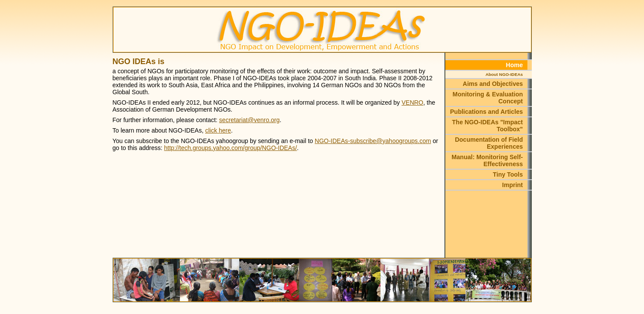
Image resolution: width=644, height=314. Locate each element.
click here (218, 130)
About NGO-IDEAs (504, 74)
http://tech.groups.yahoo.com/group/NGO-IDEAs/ (231, 148)
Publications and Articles (487, 112)
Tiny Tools (508, 174)
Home (515, 65)
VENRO (413, 102)
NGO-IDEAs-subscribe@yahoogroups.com (373, 141)
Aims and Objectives (493, 84)
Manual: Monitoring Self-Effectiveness (487, 160)
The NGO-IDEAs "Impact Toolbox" (487, 126)
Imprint (512, 185)
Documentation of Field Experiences (489, 143)
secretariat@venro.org (250, 120)
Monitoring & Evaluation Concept (488, 98)
